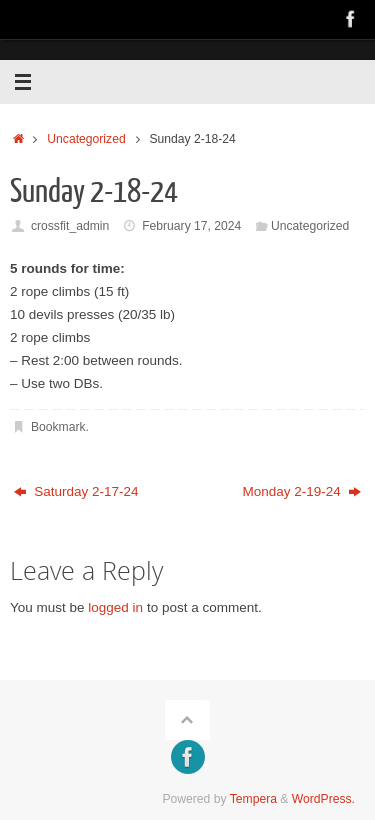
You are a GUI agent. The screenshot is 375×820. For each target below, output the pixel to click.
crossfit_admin (70, 226)
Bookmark (58, 427)
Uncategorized (86, 139)
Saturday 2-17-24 (76, 491)
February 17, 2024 (191, 226)
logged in (115, 607)
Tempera (253, 799)
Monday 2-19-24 (301, 491)
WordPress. (323, 799)
